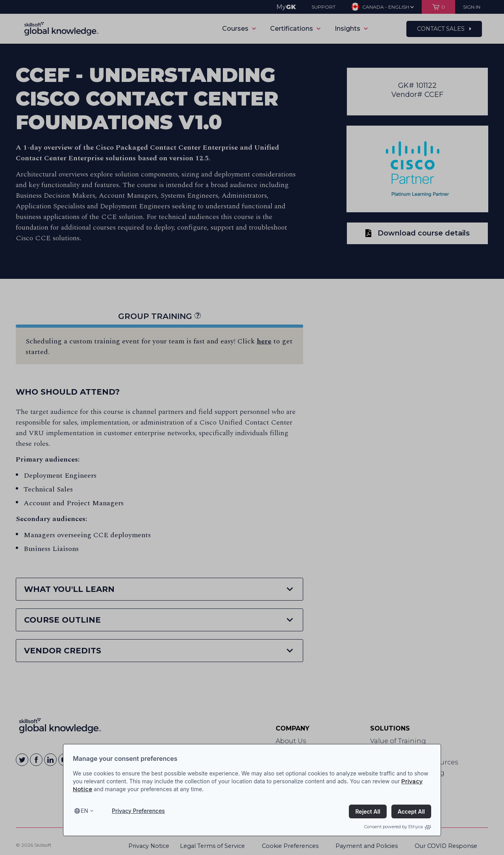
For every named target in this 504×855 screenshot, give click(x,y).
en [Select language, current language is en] (84, 811)
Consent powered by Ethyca (398, 827)
